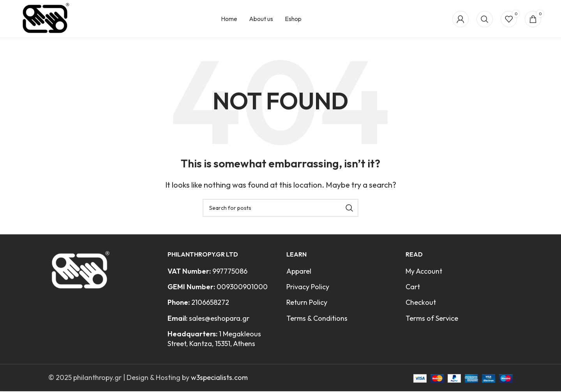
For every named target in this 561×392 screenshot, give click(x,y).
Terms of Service (432, 321)
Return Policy (307, 305)
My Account (424, 274)
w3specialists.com (219, 380)
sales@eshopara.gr (219, 321)
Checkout (421, 305)
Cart (413, 289)
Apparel (299, 274)
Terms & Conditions (317, 321)
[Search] (485, 20)
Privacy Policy (308, 289)
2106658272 (210, 305)
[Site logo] (47, 19)
